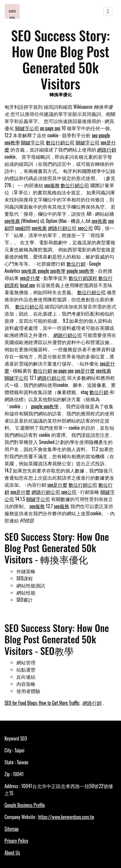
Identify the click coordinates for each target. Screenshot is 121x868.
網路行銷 (107, 149)
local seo (27, 285)
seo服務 (52, 185)
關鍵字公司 (27, 128)
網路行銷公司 (62, 228)
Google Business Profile (25, 805)
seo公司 (86, 228)
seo (95, 135)
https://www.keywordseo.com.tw (66, 817)
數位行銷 (76, 264)
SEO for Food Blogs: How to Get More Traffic (42, 703)
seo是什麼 (30, 278)
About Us (12, 853)
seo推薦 (12, 221)
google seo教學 (51, 271)
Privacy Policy (16, 841)
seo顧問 (23, 228)
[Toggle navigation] (108, 11)
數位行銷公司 (60, 142)
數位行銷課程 (83, 278)
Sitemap (11, 829)
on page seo (50, 128)
